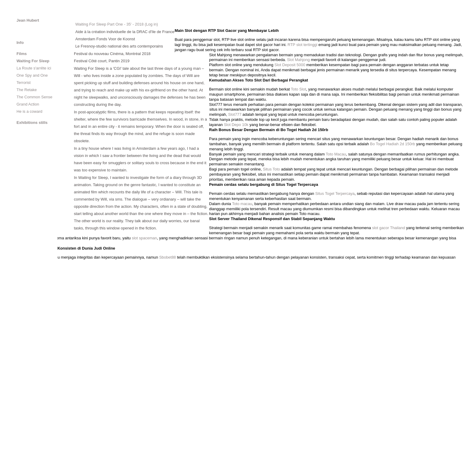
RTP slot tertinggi (302, 45)
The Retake (27, 90)
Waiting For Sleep (33, 61)
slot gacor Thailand (389, 228)
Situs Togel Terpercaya (335, 193)
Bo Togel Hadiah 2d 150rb (393, 144)
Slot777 (235, 114)
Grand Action (28, 104)
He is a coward (29, 111)
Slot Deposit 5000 (290, 65)
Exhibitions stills (32, 123)
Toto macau (242, 204)
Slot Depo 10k (236, 125)
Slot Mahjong (298, 60)
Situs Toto (271, 169)
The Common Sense (34, 97)
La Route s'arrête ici (34, 68)
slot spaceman (144, 238)
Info (20, 43)
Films (22, 54)
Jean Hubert (28, 20)
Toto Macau (336, 154)
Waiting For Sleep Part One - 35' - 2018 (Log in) (117, 24)
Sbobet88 (168, 257)
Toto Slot (298, 89)
